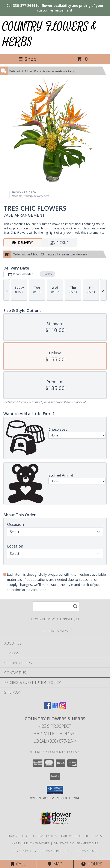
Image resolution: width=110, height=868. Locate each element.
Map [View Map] (55, 864)
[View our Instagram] (63, 708)
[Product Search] (56, 606)
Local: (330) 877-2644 (55, 741)
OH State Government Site (76, 843)
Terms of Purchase (56, 851)
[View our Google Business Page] (55, 708)
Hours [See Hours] (92, 864)
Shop (27, 59)
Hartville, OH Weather (31, 843)
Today (47, 274)
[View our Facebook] (47, 708)
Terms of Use (87, 851)
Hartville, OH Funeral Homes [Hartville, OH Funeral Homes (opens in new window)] (33, 836)
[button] (55, 790)
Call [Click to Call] (18, 864)
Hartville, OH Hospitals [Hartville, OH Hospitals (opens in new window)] (82, 836)
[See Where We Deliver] (55, 631)
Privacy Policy (24, 851)
